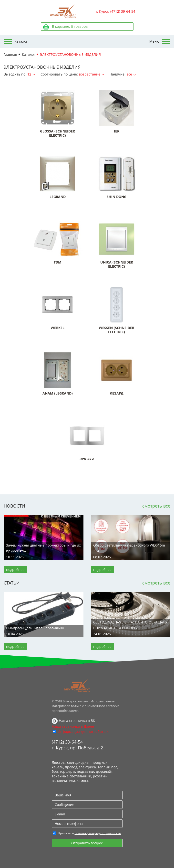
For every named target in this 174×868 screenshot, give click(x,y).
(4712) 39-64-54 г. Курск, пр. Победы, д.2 (77, 745)
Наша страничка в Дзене (73, 726)
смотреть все (156, 506)
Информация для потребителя (83, 731)
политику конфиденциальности (98, 833)
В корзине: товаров (70, 26)
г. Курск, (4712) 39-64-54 (116, 11)
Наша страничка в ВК (77, 721)
